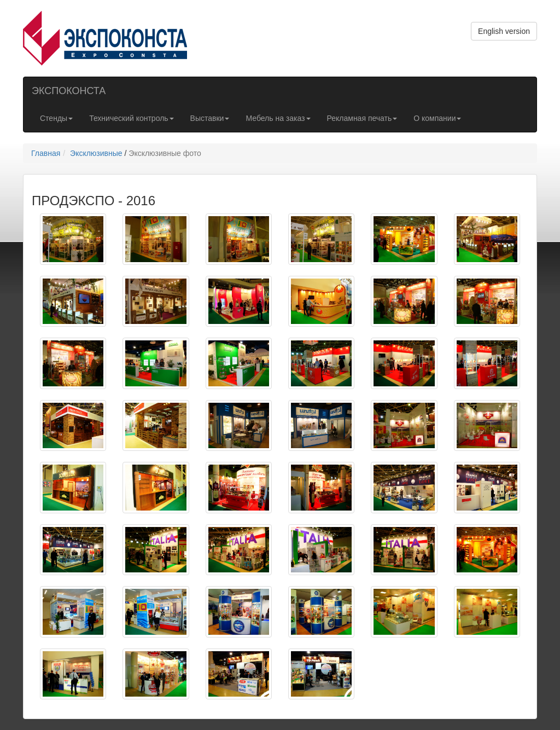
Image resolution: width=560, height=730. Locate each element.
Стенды (56, 118)
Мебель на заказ (278, 118)
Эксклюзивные (96, 153)
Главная (46, 153)
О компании (437, 118)
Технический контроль (131, 118)
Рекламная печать (362, 118)
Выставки (210, 118)
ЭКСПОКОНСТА (69, 91)
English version (504, 31)
